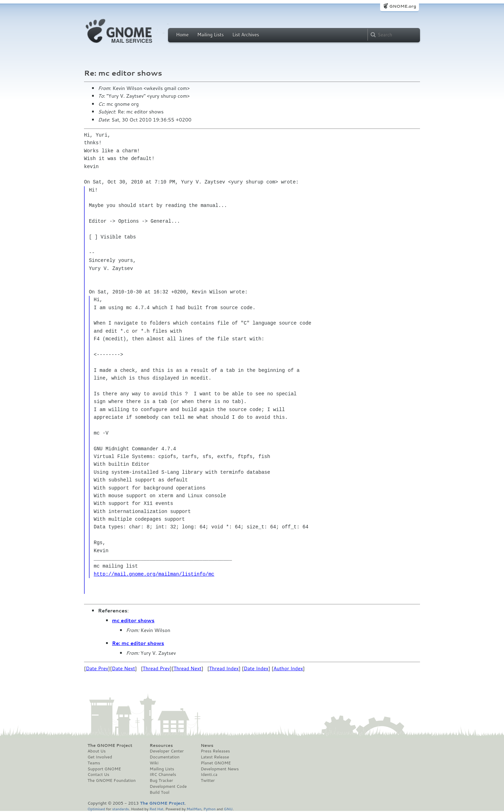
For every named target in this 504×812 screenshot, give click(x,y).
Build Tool (160, 792)
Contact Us (98, 775)
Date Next (123, 668)
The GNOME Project (110, 745)
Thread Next (188, 668)
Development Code (168, 786)
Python (209, 809)
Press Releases (215, 751)
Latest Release (215, 757)
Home (182, 35)
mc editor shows (133, 620)
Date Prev (97, 668)
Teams (94, 763)
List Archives (246, 35)
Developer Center (167, 751)
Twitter (208, 780)
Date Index (256, 668)
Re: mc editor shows (138, 643)
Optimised (96, 809)
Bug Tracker (162, 780)
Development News (220, 769)
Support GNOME (104, 769)
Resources (161, 745)
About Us (97, 751)
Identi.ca (209, 775)
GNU (228, 809)
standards (120, 809)
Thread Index (224, 668)
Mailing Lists (210, 35)
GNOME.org (403, 6)
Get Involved (100, 757)
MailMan (194, 809)
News (207, 745)
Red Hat (156, 809)
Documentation (165, 757)
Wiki (154, 763)
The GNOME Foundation (112, 780)
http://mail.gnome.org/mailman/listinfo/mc (154, 574)
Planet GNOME (216, 763)
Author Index (288, 668)
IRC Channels (163, 775)
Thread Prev (156, 668)
